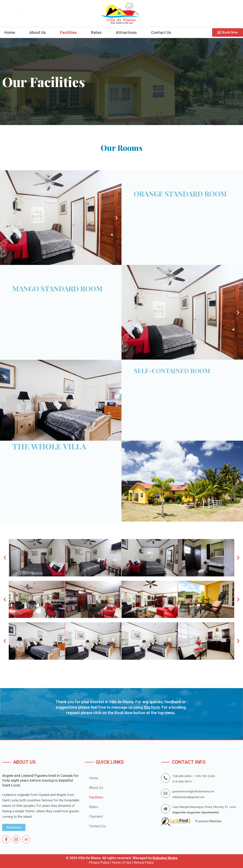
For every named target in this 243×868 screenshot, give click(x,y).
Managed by (155, 858)
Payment (96, 817)
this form (152, 707)
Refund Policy (144, 863)
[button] (5, 218)
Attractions (126, 33)
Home (10, 33)
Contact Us (161, 33)
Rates (96, 33)
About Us (38, 33)
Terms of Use (121, 863)
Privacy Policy (99, 863)
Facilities (68, 33)
